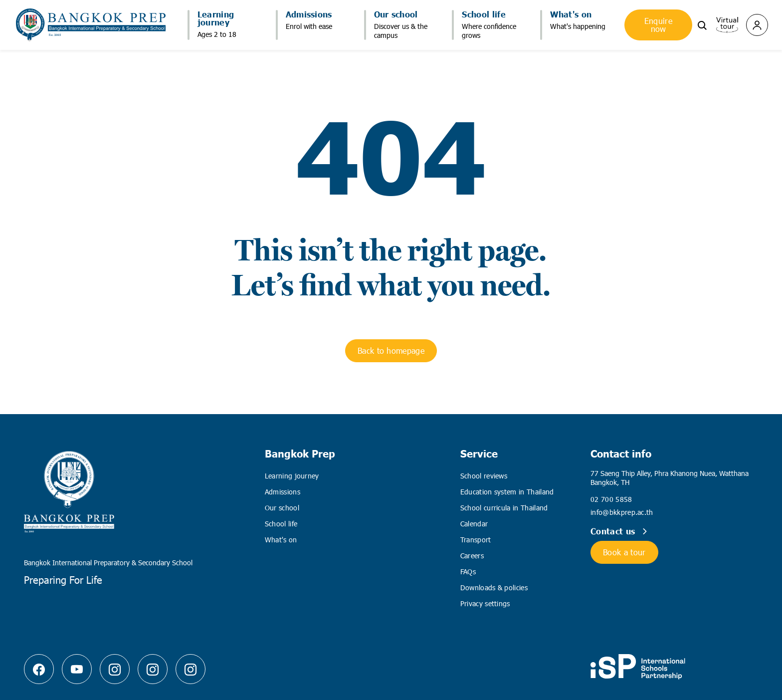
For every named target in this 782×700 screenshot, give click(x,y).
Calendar (474, 524)
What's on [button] (571, 14)
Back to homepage (391, 350)
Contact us (614, 531)
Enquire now (658, 25)
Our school (282, 508)
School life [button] (484, 14)
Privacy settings (485, 603)
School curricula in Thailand (504, 508)
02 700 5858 (611, 499)
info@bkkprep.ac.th (622, 512)
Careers (472, 556)
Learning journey (292, 476)
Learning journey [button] (216, 18)
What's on (281, 540)
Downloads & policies (494, 587)
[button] (702, 24)
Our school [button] (396, 14)
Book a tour (624, 552)
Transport (476, 540)
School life (281, 524)
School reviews (484, 476)
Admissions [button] (309, 14)
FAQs (468, 572)
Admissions (283, 492)
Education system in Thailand (507, 492)
